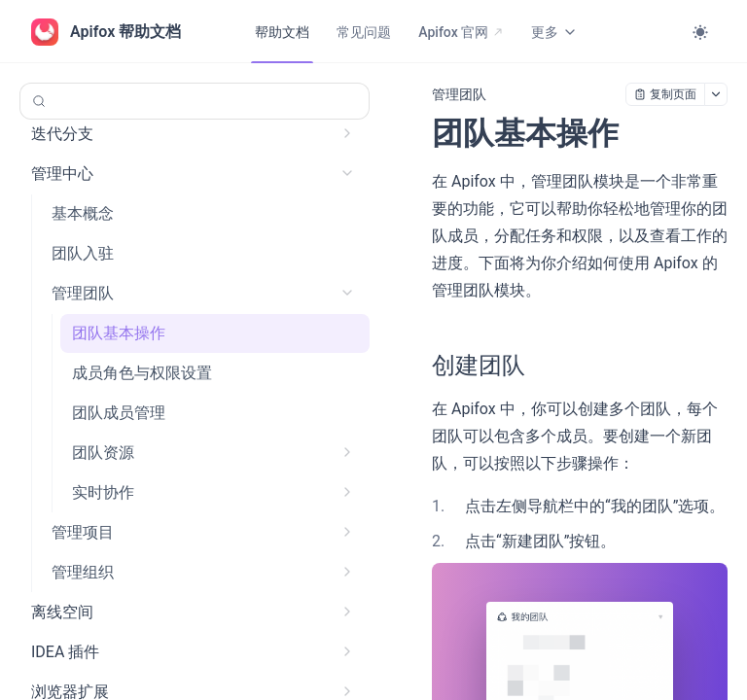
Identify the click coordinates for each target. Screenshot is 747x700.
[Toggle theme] (700, 32)
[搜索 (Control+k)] (195, 101)
